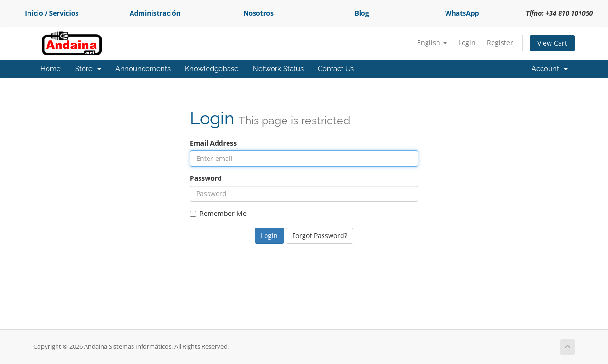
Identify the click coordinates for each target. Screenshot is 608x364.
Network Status (278, 69)
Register (500, 42)
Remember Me (218, 213)
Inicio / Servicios (52, 13)
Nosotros (258, 13)
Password (206, 178)
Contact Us (336, 69)
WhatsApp (462, 13)
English (432, 42)
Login (467, 42)
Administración (155, 13)
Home (51, 69)
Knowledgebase (212, 69)
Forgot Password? (320, 236)
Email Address (213, 143)
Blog (361, 13)
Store (88, 69)
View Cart (552, 43)
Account (550, 69)
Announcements (143, 69)
